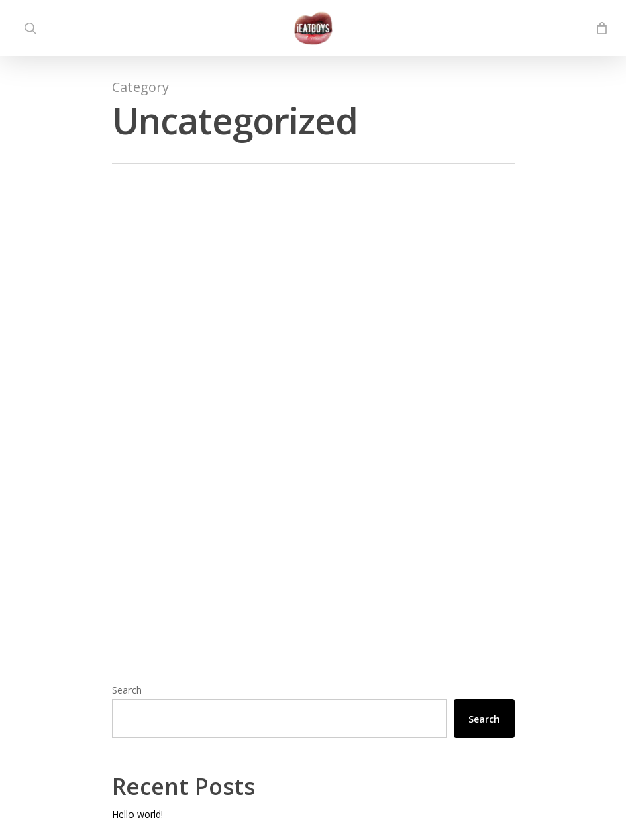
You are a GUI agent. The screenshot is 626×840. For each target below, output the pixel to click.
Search (127, 690)
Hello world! (138, 814)
